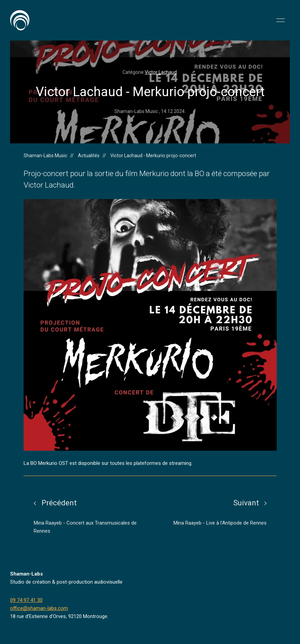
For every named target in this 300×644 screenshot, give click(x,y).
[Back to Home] (20, 20)
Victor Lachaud (161, 72)
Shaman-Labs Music (45, 156)
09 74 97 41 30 (26, 600)
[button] (281, 20)
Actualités (89, 156)
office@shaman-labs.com (39, 608)
